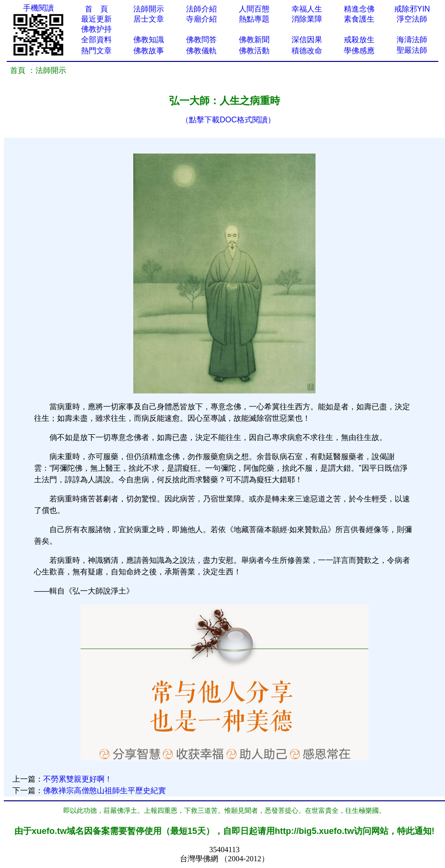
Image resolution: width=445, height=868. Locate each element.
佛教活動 (254, 51)
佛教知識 (149, 40)
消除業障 (307, 19)
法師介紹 (201, 9)
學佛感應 (359, 51)
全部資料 (96, 40)
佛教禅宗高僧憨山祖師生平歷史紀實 (105, 791)
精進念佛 (359, 9)
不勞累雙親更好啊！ (78, 779)
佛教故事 (149, 51)
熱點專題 (254, 19)
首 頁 (96, 9)
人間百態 (254, 9)
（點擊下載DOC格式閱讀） (228, 120)
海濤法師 (412, 40)
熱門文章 (96, 51)
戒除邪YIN (412, 9)
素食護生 (359, 19)
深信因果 (307, 40)
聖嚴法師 (412, 50)
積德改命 (307, 51)
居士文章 (149, 19)
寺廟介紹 (201, 19)
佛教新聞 (254, 40)
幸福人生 (307, 9)
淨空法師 (412, 19)
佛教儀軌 (201, 51)
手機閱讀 (38, 8)
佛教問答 (201, 40)
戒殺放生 (359, 40)
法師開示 (149, 9)
